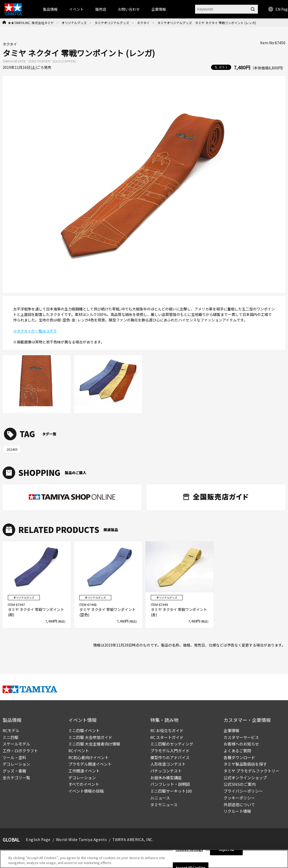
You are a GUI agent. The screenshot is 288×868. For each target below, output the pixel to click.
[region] (144, 859)
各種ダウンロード (239, 757)
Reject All (226, 850)
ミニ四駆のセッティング (172, 744)
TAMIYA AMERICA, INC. (133, 839)
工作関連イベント (84, 771)
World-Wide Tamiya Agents (81, 839)
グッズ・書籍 (14, 771)
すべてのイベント (84, 784)
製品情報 (50, 9)
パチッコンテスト (166, 771)
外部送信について (239, 805)
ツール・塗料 (14, 757)
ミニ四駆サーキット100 (171, 791)
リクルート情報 (237, 811)
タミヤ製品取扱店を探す (245, 764)
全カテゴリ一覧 (16, 778)
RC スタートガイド (167, 737)
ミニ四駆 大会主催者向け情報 (94, 744)
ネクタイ (143, 23)
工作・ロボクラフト (20, 751)
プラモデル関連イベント (90, 764)
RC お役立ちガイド (167, 730)
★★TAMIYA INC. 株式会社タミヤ (31, 23)
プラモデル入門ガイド (170, 751)
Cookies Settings (189, 850)
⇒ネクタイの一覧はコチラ (35, 331)
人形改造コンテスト (168, 764)
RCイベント (79, 751)
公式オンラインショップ (245, 778)
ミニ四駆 (10, 737)
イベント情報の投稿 (86, 791)
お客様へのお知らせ (241, 744)
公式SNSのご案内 (240, 784)
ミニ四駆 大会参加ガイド (90, 737)
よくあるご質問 (237, 751)
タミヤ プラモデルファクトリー (251, 771)
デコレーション (16, 764)
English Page (38, 839)
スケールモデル (16, 744)
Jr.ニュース (160, 798)
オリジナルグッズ (74, 23)
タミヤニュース (164, 805)
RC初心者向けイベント (88, 757)
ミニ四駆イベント (84, 730)
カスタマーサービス (241, 737)
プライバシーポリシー (243, 791)
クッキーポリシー (239, 798)
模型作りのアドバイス (170, 757)
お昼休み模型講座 (166, 778)
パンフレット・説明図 (170, 784)
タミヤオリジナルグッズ (112, 23)
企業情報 (231, 730)
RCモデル (11, 730)
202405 (12, 449)
